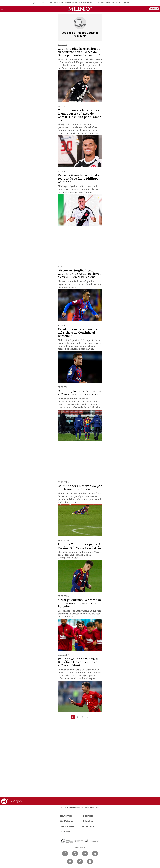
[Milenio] (80, 9)
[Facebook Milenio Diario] (65, 853)
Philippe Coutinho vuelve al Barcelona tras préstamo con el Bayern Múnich (79, 662)
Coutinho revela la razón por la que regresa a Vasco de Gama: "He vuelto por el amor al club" (79, 115)
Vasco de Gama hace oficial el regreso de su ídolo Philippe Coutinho (79, 179)
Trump (108, 3)
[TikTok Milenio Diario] (80, 862)
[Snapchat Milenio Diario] (90, 862)
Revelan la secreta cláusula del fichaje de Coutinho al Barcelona (77, 333)
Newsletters (66, 816)
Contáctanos (67, 821)
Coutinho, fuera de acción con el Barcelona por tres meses (80, 393)
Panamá (101, 3)
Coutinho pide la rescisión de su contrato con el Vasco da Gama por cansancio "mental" (79, 52)
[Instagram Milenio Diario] (85, 853)
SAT (62, 3)
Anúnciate (65, 832)
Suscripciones (67, 826)
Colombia (68, 3)
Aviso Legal (89, 826)
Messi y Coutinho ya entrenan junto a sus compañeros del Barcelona (79, 603)
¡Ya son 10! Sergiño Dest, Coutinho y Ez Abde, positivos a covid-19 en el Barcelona (80, 274)
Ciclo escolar (116, 3)
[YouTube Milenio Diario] (70, 862)
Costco (76, 3)
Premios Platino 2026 (88, 3)
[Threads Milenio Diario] (95, 853)
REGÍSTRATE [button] (154, 9)
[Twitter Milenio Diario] (75, 853)
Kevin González (52, 3)
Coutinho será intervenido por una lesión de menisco (80, 487)
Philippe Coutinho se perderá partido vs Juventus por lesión (80, 546)
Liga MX (126, 3)
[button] (2, 10)
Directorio (88, 816)
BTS (43, 3)
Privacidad (88, 821)
